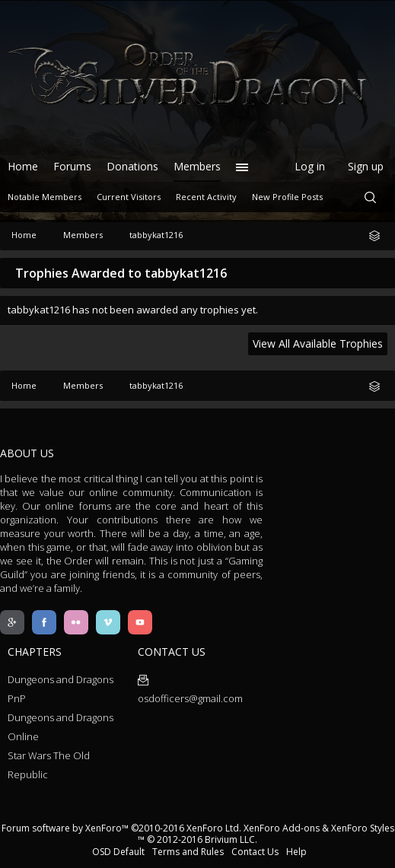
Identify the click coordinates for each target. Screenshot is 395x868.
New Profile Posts (287, 197)
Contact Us (255, 852)
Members (197, 166)
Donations (132, 166)
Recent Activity (206, 197)
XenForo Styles (363, 828)
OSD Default (118, 852)
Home (23, 166)
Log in (310, 166)
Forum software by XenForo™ (121, 828)
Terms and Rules (188, 852)
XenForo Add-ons (282, 828)
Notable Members (45, 197)
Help (296, 852)
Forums (72, 166)
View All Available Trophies (318, 343)
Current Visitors (129, 197)
